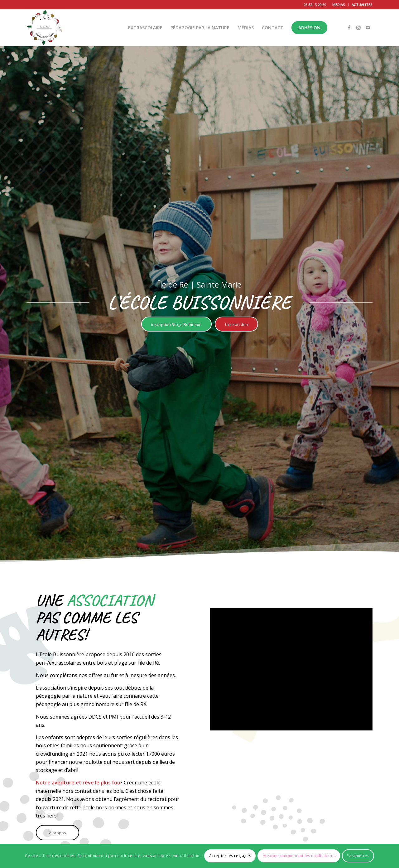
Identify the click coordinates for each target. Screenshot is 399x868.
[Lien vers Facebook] (349, 27)
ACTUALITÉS (362, 5)
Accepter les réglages (230, 856)
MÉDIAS (339, 5)
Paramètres (358, 856)
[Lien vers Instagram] (358, 27)
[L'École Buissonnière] (45, 28)
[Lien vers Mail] (368, 27)
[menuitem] (339, 5)
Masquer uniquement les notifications (299, 856)
